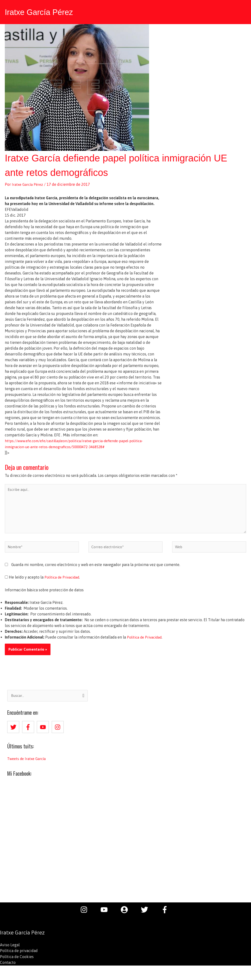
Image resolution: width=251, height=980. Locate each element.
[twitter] (14, 730)
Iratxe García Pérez (41, 11)
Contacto (8, 966)
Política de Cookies (17, 960)
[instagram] (59, 730)
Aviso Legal (10, 948)
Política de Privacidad (63, 580)
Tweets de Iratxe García (28, 762)
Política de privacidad (19, 954)
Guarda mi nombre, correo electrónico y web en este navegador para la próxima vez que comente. (96, 567)
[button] (241, 11)
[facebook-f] (29, 730)
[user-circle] (127, 913)
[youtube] (44, 730)
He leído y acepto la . (44, 580)
